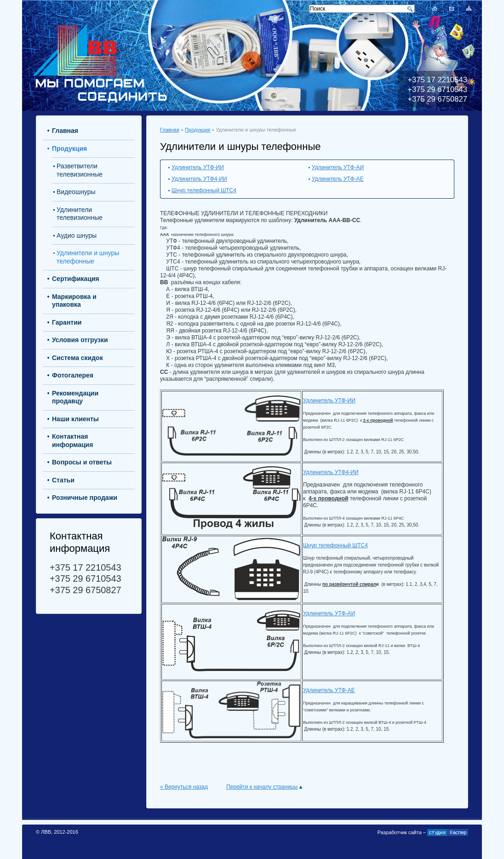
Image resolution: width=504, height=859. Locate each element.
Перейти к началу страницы (264, 787)
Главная (170, 130)
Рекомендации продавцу (75, 397)
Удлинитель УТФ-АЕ (338, 179)
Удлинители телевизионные (80, 214)
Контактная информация (72, 441)
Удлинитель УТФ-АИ (338, 167)
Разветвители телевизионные (80, 170)
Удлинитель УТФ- (325, 690)
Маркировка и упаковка (74, 301)
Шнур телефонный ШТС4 (204, 190)
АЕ (351, 690)
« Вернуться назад (184, 787)
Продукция (198, 130)
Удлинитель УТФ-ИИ (198, 167)
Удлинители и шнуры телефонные (88, 257)
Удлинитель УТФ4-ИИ (199, 179)
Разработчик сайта (400, 832)
